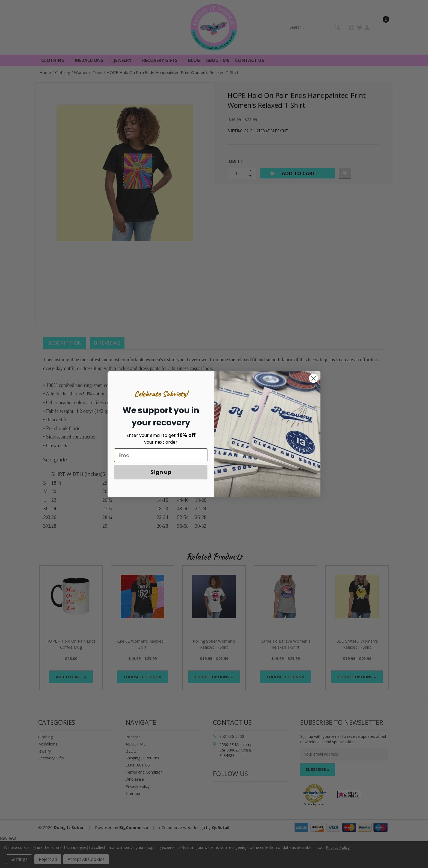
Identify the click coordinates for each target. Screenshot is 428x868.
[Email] (161, 455)
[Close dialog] (313, 378)
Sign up (161, 472)
